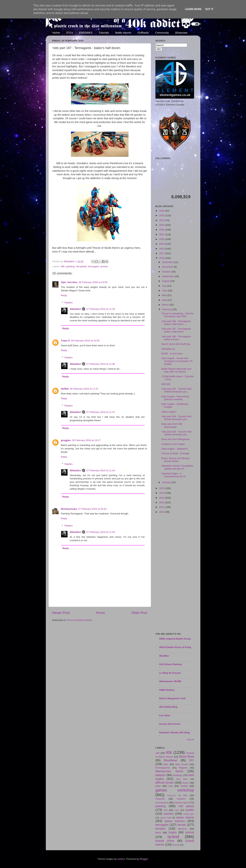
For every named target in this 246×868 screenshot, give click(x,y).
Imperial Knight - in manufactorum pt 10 (173, 475)
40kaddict (75, 309)
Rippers (183, 768)
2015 (162, 488)
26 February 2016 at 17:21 (84, 389)
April (165, 300)
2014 (162, 493)
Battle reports (123, 33)
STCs (70, 33)
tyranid (104, 266)
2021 (162, 234)
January (167, 482)
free (171, 786)
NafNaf (65, 389)
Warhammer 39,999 (170, 681)
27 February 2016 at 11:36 (101, 364)
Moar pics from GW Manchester (172, 425)
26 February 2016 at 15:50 (85, 341)
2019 (162, 244)
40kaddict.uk (168, 349)
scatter (190, 810)
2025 (162, 215)
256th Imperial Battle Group (175, 639)
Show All (191, 740)
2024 (162, 220)
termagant (93, 266)
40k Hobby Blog (168, 707)
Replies (69, 303)
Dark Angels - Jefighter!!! (175, 449)
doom (186, 783)
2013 (162, 498)
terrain (182, 825)
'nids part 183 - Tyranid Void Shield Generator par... (176, 433)
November (168, 267)
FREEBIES (86, 33)
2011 (162, 507)
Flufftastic (143, 33)
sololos (121, 859)
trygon (173, 832)
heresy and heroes (170, 724)
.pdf (158, 753)
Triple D (65, 341)
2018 (162, 249)
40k (63, 266)
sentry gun (189, 814)
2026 (162, 211)
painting (70, 266)
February (167, 309)
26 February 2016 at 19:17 (86, 440)
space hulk (166, 818)
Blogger (144, 859)
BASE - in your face (172, 354)
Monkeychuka (69, 509)
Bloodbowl (171, 760)
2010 (162, 512)
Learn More (193, 9)
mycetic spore (181, 803)
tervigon (161, 828)
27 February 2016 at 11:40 (101, 532)
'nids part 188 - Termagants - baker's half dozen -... (177, 323)
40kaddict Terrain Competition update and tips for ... (177, 467)
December (168, 262)
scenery (169, 814)
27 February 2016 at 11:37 (101, 412)
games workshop (175, 790)
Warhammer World (169, 771)
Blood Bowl (187, 756)
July (165, 286)
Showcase (181, 33)
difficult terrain (165, 783)
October (167, 272)
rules (177, 810)
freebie (184, 786)
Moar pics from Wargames (176, 439)
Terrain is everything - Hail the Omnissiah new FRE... (177, 315)
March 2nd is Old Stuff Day (176, 344)
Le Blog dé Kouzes (170, 673)
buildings (178, 775)
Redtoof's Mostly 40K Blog (174, 732)
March (166, 305)
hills (185, 795)
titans (158, 833)
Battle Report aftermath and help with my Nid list (176, 370)
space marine (185, 817)
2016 (162, 258)
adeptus (161, 775)
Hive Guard (182, 764)
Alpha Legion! (169, 412)
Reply (64, 295)
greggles (66, 440)
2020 (162, 239)
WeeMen (164, 656)
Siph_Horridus (69, 282)
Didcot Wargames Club (172, 698)
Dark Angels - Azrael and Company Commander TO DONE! (177, 361)
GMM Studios (167, 690)
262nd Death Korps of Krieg (175, 647)
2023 (162, 225)
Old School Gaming (170, 664)
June (165, 291)
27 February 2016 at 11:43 (101, 470)
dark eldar (182, 779)
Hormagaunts (163, 768)
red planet (81, 266)
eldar (158, 786)
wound (176, 845)
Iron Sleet (165, 715)
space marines (175, 821)
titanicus (183, 829)
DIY (192, 760)
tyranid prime (165, 841)
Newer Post (61, 613)
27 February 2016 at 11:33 (101, 309)
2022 (162, 230)
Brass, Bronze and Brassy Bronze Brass (175, 460)
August (166, 281)
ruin (166, 810)
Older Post (139, 613)
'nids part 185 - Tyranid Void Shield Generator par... (176, 390)
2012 (162, 502)
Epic (166, 764)
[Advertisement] (175, 573)
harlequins (172, 795)
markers (181, 799)
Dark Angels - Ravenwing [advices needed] (175, 398)
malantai (160, 799)
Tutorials (104, 33)
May (165, 295)
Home (56, 33)
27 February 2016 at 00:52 (92, 509)
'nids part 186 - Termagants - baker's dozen (177, 338)
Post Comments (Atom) (79, 620)
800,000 (166, 384)
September (168, 276)
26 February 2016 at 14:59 (93, 282)
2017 (162, 253)
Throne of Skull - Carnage (175, 453)
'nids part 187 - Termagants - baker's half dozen (177, 330)
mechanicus (162, 803)
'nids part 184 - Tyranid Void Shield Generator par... (176, 418)
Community (162, 33)
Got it (209, 9)
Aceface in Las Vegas (173, 444)
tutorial (190, 832)
